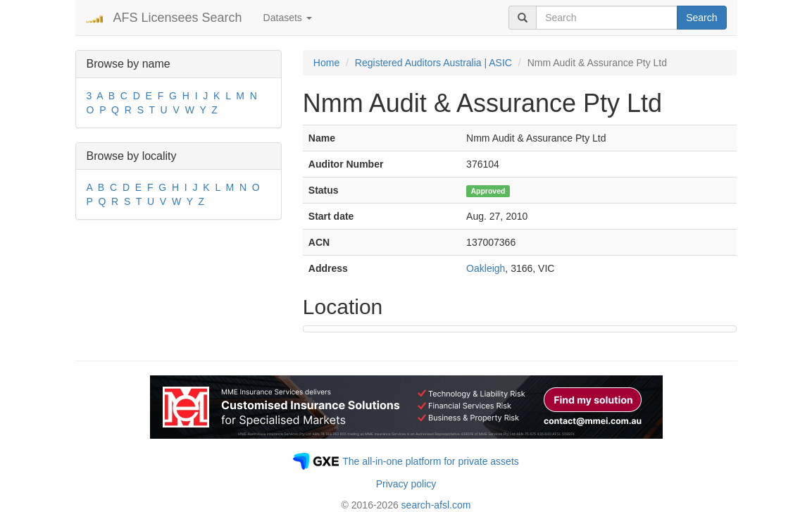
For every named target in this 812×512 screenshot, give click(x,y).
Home (326, 63)
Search (701, 18)
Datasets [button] (288, 18)
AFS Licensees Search (178, 18)
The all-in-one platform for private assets (431, 461)
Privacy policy (406, 484)
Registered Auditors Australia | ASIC (433, 63)
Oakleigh (486, 268)
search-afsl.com (436, 505)
